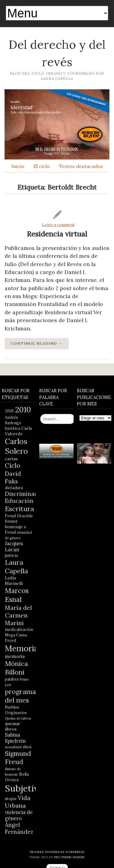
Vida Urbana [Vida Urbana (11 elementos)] (18, 802)
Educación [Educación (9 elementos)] (19, 501)
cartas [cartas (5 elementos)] (11, 459)
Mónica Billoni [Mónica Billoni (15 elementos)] (16, 668)
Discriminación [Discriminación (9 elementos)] (26, 494)
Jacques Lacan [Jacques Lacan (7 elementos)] (14, 546)
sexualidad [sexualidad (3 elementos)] (13, 747)
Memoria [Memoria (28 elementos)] (22, 648)
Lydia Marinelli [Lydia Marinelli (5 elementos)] (14, 581)
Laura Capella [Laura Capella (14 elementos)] (16, 567)
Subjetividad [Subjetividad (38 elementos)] (30, 788)
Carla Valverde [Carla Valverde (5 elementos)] (18, 431)
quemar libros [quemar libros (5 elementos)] (13, 726)
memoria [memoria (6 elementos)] (15, 656)
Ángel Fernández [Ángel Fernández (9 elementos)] (19, 828)
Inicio (18, 166)
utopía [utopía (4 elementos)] (11, 799)
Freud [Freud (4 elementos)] (10, 516)
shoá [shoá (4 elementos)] (27, 747)
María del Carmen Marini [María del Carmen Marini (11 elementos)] (18, 615)
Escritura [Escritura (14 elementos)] (19, 509)
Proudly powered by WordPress (57, 852)
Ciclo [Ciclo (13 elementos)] (13, 466)
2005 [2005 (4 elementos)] (9, 411)
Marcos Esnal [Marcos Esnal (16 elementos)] (17, 595)
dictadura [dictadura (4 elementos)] (14, 488)
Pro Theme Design (69, 857)
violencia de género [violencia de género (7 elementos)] (19, 815)
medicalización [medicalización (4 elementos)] (19, 629)
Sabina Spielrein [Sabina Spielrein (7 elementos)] (15, 738)
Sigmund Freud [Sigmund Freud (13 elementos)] (18, 758)
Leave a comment (58, 225)
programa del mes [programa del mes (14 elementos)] (20, 696)
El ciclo (42, 166)
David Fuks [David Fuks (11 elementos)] (13, 477)
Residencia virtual (57, 234)
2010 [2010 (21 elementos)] (23, 410)
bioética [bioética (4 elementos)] (12, 428)
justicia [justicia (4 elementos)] (11, 555)
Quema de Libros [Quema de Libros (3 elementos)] (18, 718)
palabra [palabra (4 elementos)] (12, 679)
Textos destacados (81, 166)
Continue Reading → (37, 343)
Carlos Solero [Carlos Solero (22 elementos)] (16, 446)
